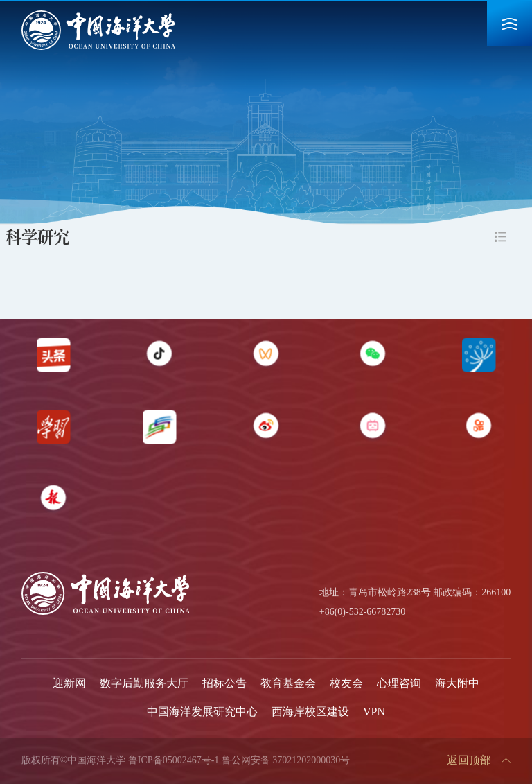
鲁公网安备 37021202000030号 (286, 760)
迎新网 (69, 683)
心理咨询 (399, 683)
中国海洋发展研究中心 (202, 712)
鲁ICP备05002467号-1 (174, 760)
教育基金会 (288, 683)
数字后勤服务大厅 (144, 683)
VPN (374, 712)
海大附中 (457, 683)
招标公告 (224, 683)
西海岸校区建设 (310, 712)
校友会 (346, 683)
